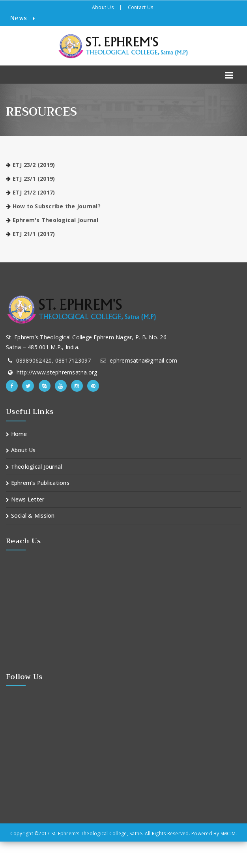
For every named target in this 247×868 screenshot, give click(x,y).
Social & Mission (30, 515)
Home (17, 434)
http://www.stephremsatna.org (57, 372)
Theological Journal (34, 467)
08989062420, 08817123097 (54, 360)
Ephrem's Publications (38, 483)
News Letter (25, 499)
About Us (103, 7)
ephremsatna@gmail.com (143, 360)
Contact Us (141, 7)
